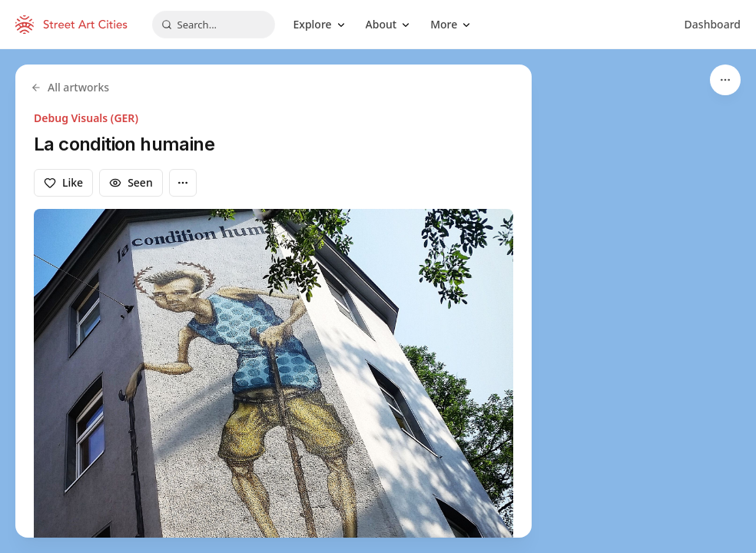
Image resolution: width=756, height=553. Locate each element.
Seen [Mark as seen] (131, 182)
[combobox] (214, 25)
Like (63, 182)
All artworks (70, 87)
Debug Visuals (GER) (86, 118)
